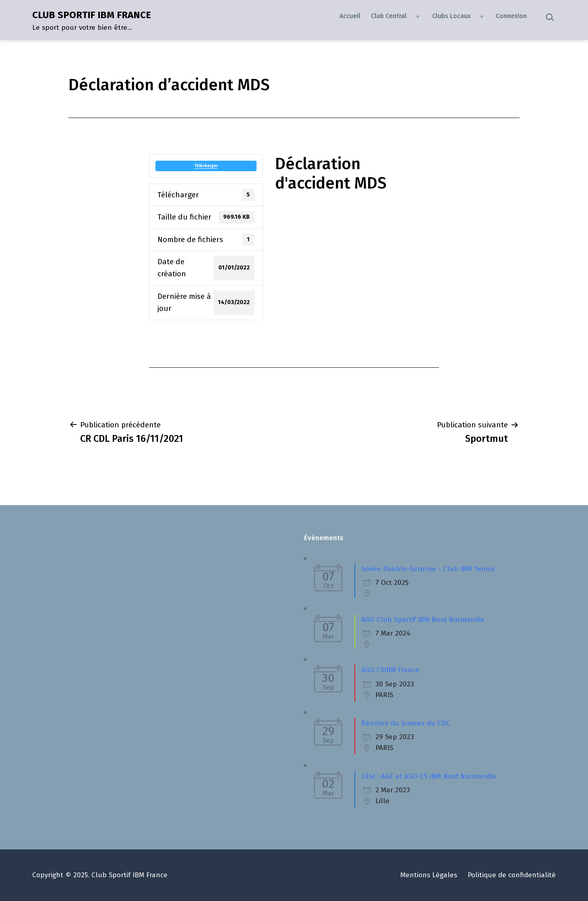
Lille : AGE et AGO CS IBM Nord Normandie (429, 776)
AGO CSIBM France (390, 670)
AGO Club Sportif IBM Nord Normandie (423, 620)
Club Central (389, 16)
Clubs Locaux (451, 16)
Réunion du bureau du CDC (406, 723)
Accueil (350, 16)
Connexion (511, 16)
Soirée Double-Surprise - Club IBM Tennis (428, 569)
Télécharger (206, 166)
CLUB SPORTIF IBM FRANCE (92, 15)
